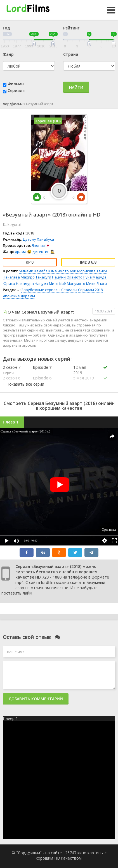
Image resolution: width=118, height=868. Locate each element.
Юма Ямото (59, 271)
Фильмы (16, 84)
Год (6, 28)
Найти (76, 87)
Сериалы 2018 (90, 290)
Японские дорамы (19, 296)
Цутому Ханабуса (38, 239)
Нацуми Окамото (67, 277)
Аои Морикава (83, 271)
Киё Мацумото (72, 284)
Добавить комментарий (36, 699)
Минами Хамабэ (33, 271)
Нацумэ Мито (47, 284)
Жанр (8, 54)
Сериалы (16, 90)
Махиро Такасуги (36, 277)
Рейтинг (71, 28)
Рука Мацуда (95, 277)
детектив (41, 252)
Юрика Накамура (18, 284)
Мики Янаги (96, 284)
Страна (71, 54)
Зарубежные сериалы (41, 290)
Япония (38, 245)
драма (21, 252)
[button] (23, 384)
